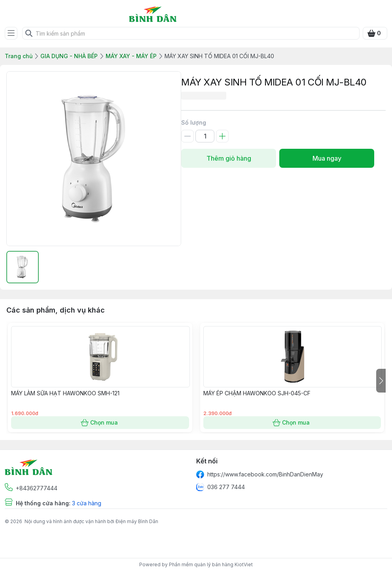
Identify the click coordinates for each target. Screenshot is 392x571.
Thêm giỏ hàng (229, 158)
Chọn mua (100, 423)
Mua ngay (327, 158)
